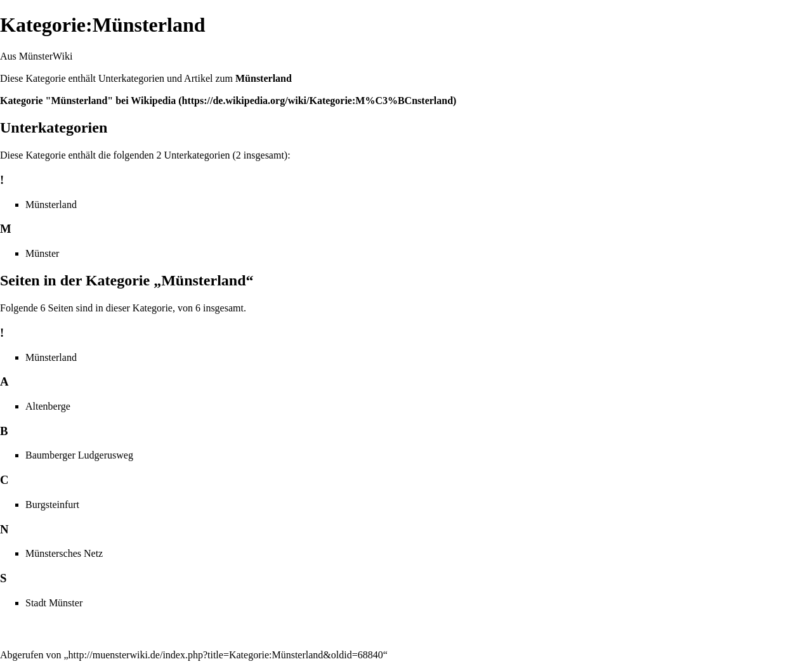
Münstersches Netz (64, 553)
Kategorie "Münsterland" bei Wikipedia (88, 101)
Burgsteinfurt (52, 505)
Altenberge (48, 406)
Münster (42, 253)
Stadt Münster (54, 603)
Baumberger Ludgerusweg (79, 455)
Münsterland (264, 78)
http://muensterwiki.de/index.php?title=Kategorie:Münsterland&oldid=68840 (226, 655)
